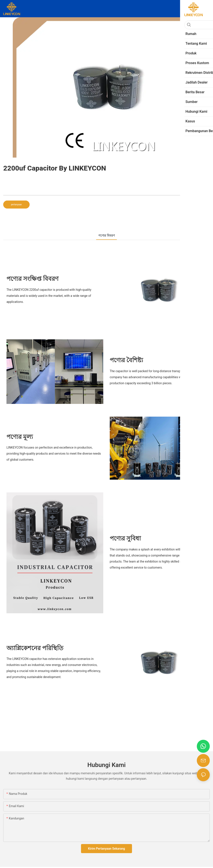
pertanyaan (16, 205)
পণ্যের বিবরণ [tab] (106, 236)
